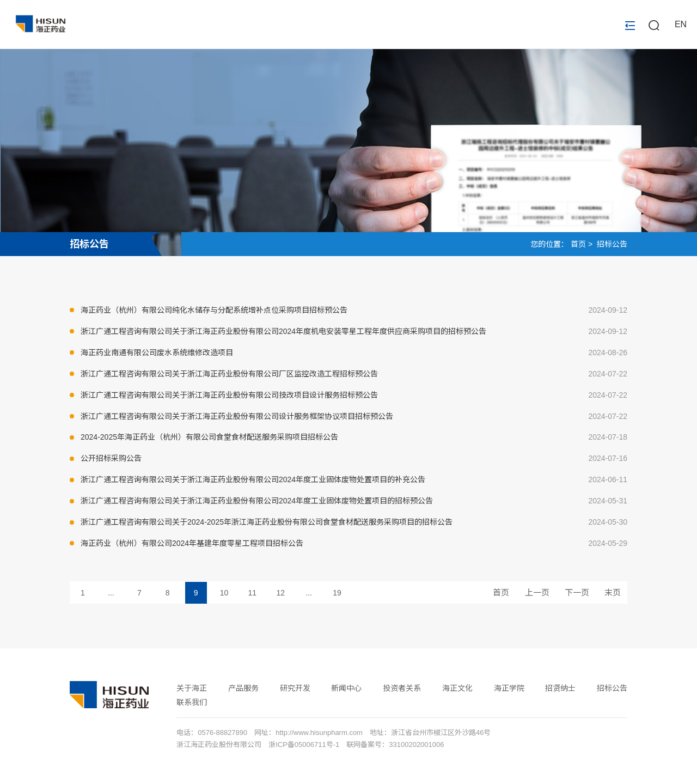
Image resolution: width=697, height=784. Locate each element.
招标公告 (89, 244)
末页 (613, 592)
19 (337, 593)
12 (280, 593)
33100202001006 (416, 745)
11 (253, 593)
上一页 (537, 592)
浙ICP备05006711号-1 (304, 745)
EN (681, 25)
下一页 (577, 592)
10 (224, 593)
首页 (578, 244)
